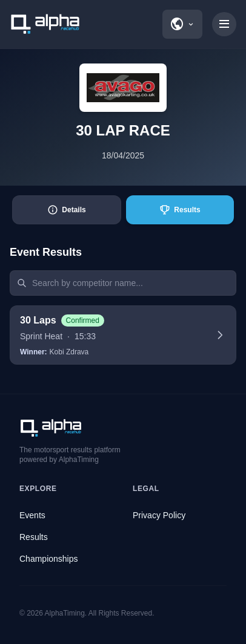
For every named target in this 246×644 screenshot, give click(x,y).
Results (34, 537)
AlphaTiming (65, 613)
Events (32, 515)
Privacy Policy (159, 515)
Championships (49, 559)
